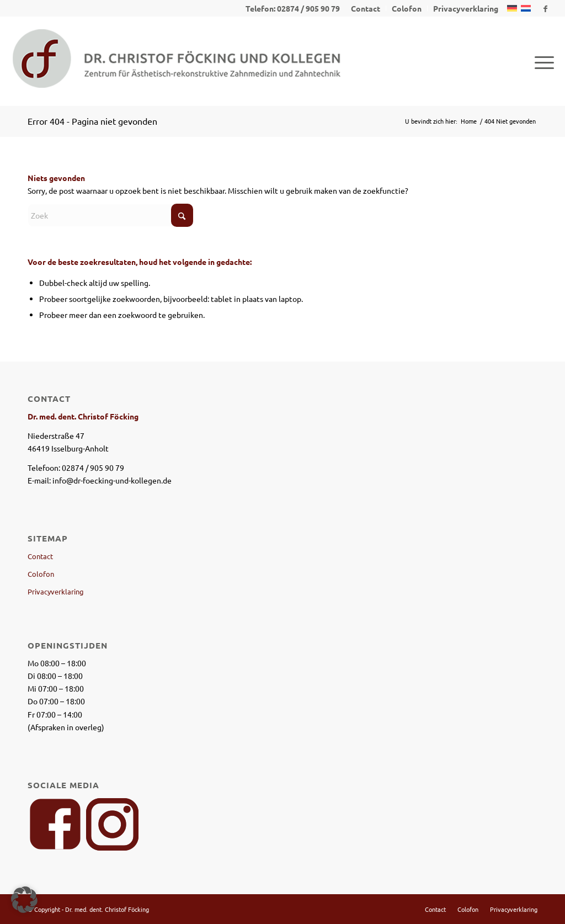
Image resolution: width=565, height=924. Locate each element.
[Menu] (541, 61)
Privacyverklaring (56, 591)
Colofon (41, 574)
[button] (24, 900)
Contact (40, 556)
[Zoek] (110, 215)
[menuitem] (366, 8)
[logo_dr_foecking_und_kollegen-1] (177, 61)
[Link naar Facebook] (546, 8)
